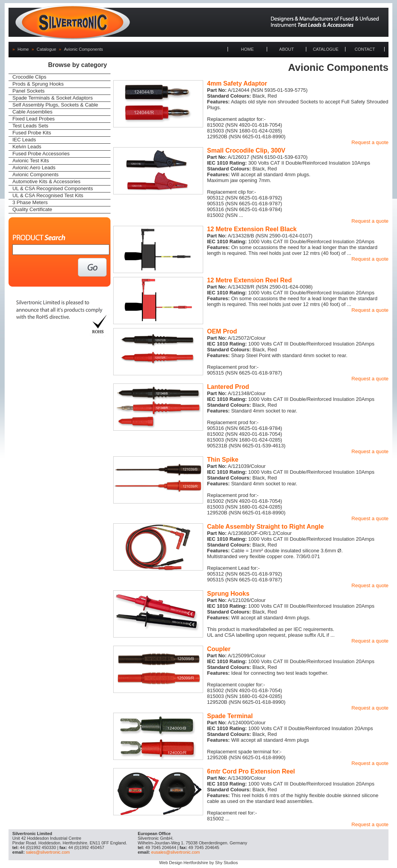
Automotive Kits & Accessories (47, 181)
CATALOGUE (326, 49)
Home (23, 49)
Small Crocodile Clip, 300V (246, 150)
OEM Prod (222, 331)
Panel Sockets (28, 91)
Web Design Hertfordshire (184, 863)
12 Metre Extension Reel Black (252, 229)
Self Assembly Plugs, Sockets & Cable (55, 105)
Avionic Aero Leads (34, 168)
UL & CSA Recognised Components (53, 188)
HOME (248, 49)
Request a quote (370, 142)
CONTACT (365, 49)
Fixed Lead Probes (34, 119)
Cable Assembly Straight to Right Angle (265, 527)
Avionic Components (84, 49)
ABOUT (287, 49)
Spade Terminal (230, 716)
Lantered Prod (228, 387)
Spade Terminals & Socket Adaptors (53, 98)
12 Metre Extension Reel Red (249, 280)
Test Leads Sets (30, 126)
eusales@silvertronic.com (176, 852)
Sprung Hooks (228, 594)
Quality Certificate (32, 209)
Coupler (219, 649)
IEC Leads (24, 140)
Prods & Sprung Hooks (38, 84)
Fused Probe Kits (32, 133)
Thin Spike (223, 460)
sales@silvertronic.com (48, 852)
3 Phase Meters (30, 202)
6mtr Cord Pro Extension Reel (251, 771)
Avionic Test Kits (31, 161)
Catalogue (47, 49)
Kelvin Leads (27, 147)
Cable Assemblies (32, 112)
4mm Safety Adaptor (237, 83)
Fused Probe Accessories (41, 154)
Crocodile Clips (29, 77)
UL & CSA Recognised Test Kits (48, 195)
